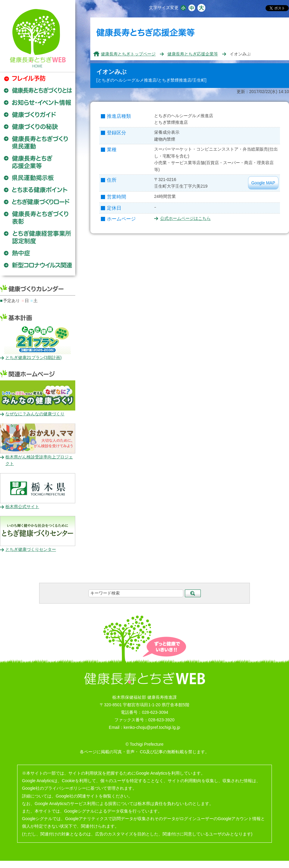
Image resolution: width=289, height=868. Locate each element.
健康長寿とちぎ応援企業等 (193, 54)
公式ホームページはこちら (185, 218)
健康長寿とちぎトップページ (128, 54)
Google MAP (263, 183)
